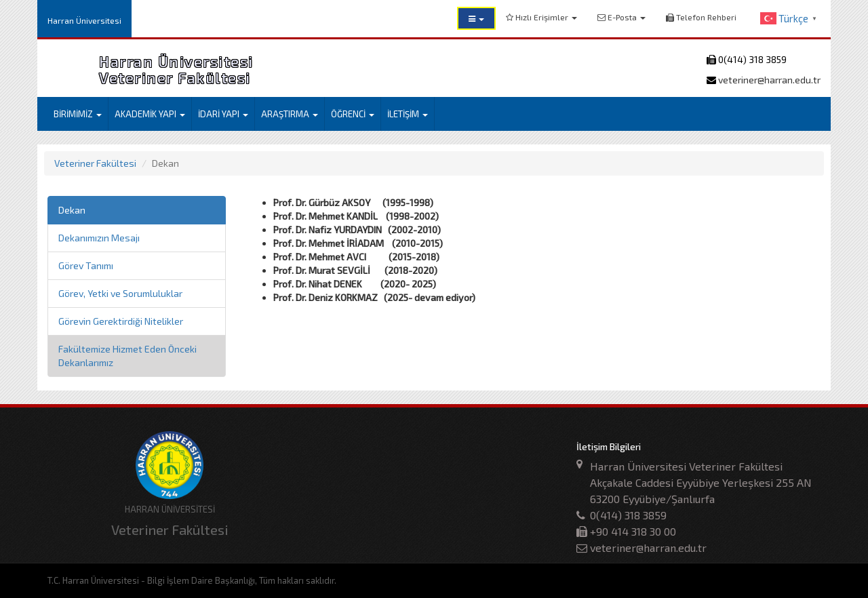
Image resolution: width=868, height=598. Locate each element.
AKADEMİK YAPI (150, 114)
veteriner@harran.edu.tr (768, 80)
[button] (476, 18)
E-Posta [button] (622, 17)
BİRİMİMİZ (78, 114)
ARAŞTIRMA (290, 114)
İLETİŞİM (408, 114)
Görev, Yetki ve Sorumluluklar (120, 293)
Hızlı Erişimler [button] (541, 17)
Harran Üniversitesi (84, 20)
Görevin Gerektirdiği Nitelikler (121, 321)
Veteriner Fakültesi (95, 163)
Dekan (72, 210)
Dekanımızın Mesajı (99, 238)
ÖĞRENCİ (353, 114)
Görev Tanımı (86, 265)
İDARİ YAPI (223, 114)
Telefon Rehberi (701, 17)
